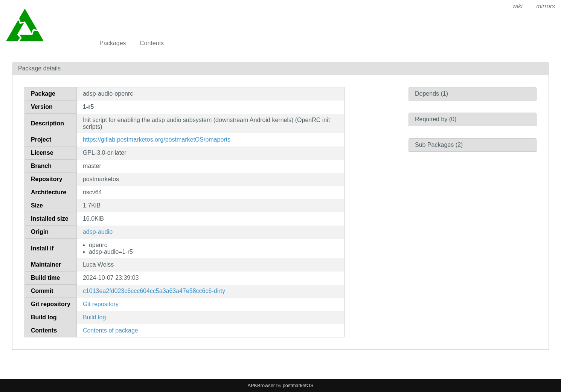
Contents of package (111, 330)
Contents (152, 43)
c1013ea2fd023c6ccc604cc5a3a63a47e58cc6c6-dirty (154, 291)
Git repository (101, 304)
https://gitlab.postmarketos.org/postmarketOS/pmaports (157, 140)
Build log (94, 317)
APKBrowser (261, 385)
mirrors (546, 6)
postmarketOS (298, 385)
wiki (518, 6)
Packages (113, 43)
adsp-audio (98, 232)
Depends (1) (431, 94)
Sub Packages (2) (439, 145)
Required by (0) (436, 119)
